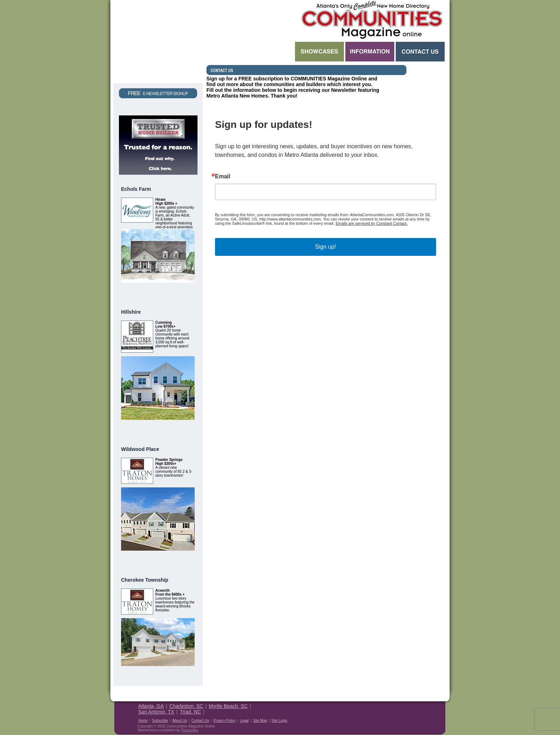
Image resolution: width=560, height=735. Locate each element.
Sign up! (326, 247)
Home (143, 721)
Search (250, 52)
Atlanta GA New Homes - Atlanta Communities (371, 20)
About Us (179, 721)
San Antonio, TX (156, 712)
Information (370, 52)
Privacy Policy (224, 721)
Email (223, 177)
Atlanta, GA (151, 706)
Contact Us (420, 52)
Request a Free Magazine (158, 42)
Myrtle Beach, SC (228, 706)
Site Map (260, 721)
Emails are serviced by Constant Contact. (372, 223)
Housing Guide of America (424, 711)
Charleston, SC (186, 706)
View (186, 291)
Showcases (319, 52)
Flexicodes (190, 730)
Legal (244, 721)
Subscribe (160, 721)
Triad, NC (190, 712)
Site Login (279, 721)
